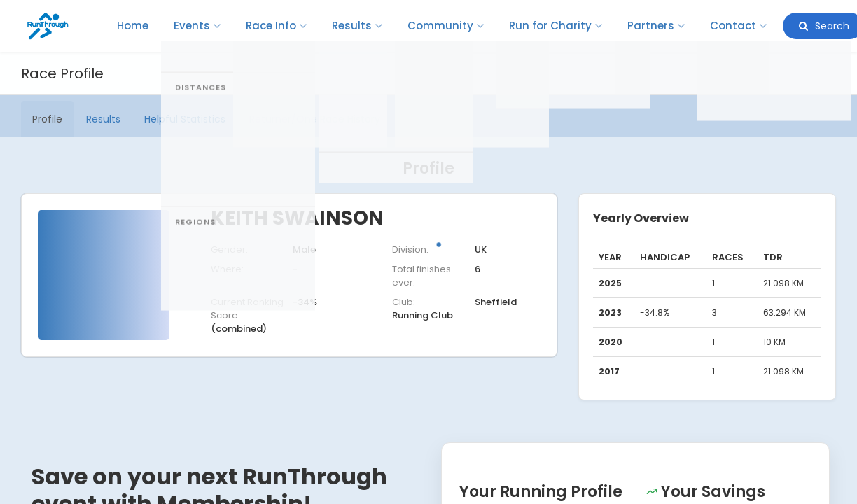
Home (133, 26)
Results (357, 26)
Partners (656, 26)
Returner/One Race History (315, 119)
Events (197, 26)
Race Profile (62, 73)
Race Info (276, 26)
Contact (738, 26)
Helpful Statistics (185, 119)
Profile (47, 119)
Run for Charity (556, 26)
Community (446, 26)
